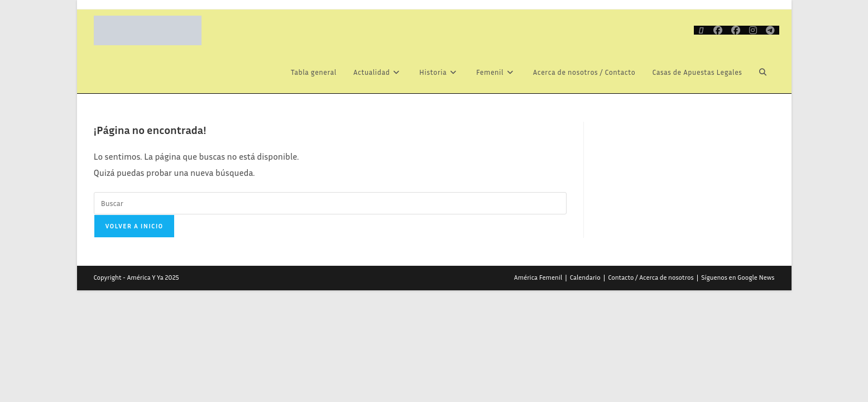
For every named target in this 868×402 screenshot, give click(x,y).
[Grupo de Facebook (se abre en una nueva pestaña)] (736, 30)
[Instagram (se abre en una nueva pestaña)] (753, 30)
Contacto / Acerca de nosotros (651, 277)
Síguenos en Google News (738, 277)
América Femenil (538, 277)
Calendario (585, 277)
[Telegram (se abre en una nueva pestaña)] (770, 30)
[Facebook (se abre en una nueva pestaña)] (718, 30)
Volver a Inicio (135, 226)
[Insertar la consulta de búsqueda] (330, 203)
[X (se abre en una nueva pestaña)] (701, 30)
